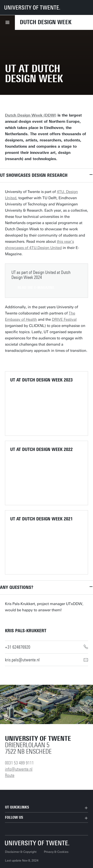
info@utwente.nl (19, 769)
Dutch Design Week (46, 22)
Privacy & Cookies (56, 852)
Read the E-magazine (36, 288)
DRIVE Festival (64, 319)
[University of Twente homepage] (32, 7)
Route (10, 775)
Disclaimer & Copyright (21, 852)
